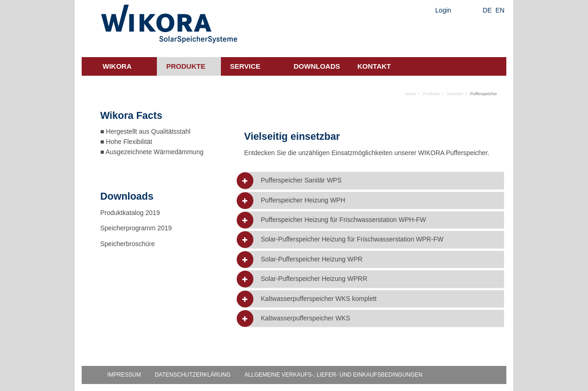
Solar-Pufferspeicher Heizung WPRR (314, 279)
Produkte (186, 66)
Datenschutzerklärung (193, 375)
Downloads (317, 66)
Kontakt (374, 66)
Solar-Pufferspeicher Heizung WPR (312, 259)
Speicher (455, 94)
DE (487, 10)
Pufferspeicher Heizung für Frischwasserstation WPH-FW (343, 220)
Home (410, 94)
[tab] (374, 180)
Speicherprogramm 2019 (136, 228)
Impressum (124, 375)
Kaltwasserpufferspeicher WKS (306, 318)
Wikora (117, 66)
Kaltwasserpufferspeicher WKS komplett (319, 299)
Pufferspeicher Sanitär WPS (301, 180)
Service (246, 66)
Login (443, 10)
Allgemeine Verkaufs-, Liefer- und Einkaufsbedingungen (333, 375)
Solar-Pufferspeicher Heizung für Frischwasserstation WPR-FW (352, 239)
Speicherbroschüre (128, 244)
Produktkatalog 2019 (130, 213)
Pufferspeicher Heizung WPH (303, 200)
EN (500, 10)
